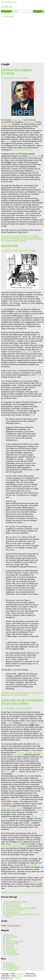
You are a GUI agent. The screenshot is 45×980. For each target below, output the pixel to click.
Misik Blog (10, 948)
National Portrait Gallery (22, 150)
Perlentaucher (18, 755)
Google (13, 238)
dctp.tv (8, 939)
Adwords (17, 799)
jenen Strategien (36, 882)
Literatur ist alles (12, 943)
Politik (30, 236)
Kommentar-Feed (13, 967)
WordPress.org (11, 970)
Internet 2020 (9, 245)
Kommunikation (36, 693)
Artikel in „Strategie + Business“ (29, 752)
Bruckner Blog (11, 937)
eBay (17, 772)
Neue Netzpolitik (34, 156)
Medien (32, 238)
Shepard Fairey (17, 120)
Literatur (23, 236)
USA (3, 240)
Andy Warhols (6, 124)
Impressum (10, 16)
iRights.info (38, 171)
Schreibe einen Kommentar (16, 240)
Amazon (7, 772)
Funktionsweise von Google (12, 808)
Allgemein (5, 693)
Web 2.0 (39, 772)
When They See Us (13, 904)
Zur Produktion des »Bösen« (17, 901)
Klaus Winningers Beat (15, 941)
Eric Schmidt (15, 844)
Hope (8, 141)
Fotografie (5, 236)
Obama (39, 238)
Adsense (10, 799)
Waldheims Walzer (13, 906)
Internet (20, 238)
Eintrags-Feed (11, 965)
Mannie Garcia (29, 122)
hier (32, 415)
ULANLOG (7, 7)
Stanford (10, 723)
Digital (35, 236)
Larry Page (26, 723)
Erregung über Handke (15, 910)
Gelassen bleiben (12, 912)
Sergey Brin (39, 723)
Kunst (26, 238)
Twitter (39, 375)
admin (26, 78)
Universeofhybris (12, 954)
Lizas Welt (10, 945)
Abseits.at (10, 935)
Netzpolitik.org (12, 950)
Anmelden (10, 963)
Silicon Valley (26, 352)
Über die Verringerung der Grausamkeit (21, 908)
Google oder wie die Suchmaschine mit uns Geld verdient (22, 701)
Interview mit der (14, 846)
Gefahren (39, 810)
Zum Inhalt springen (9, 2)
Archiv (4, 926)
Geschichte (14, 236)
